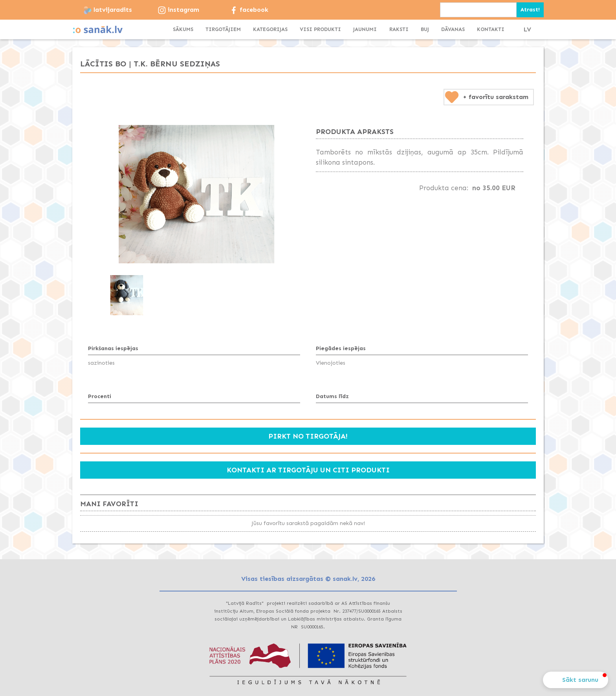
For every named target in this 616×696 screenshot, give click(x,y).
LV (527, 29)
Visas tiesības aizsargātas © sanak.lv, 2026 (308, 579)
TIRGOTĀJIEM (223, 29)
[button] (270, 29)
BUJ (425, 29)
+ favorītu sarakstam (496, 97)
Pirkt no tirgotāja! (308, 436)
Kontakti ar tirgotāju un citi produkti (308, 470)
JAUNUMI (365, 29)
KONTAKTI (491, 29)
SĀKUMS (183, 29)
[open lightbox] (196, 194)
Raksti (399, 29)
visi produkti (320, 29)
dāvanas (453, 29)
